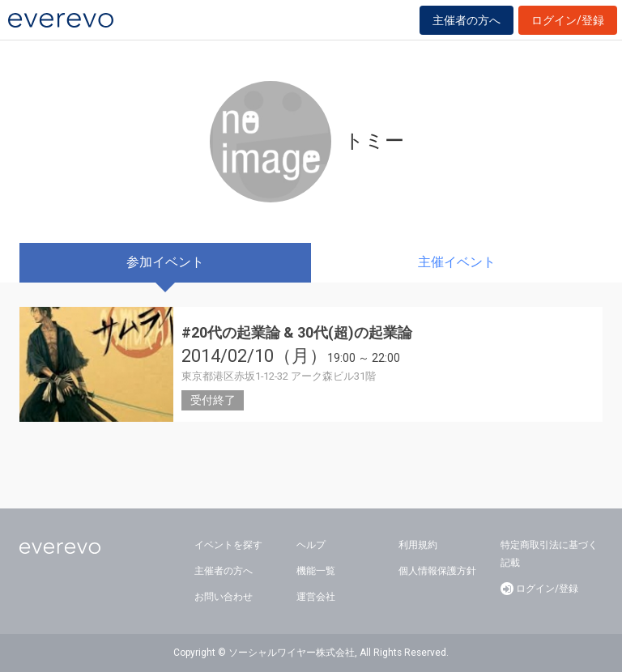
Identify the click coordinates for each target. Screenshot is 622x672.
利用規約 (418, 545)
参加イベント (165, 262)
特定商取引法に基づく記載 (549, 554)
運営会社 (316, 597)
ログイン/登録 (568, 20)
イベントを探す (228, 545)
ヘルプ (311, 545)
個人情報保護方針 (437, 571)
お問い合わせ (224, 597)
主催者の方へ (466, 20)
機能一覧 (316, 571)
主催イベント (457, 262)
